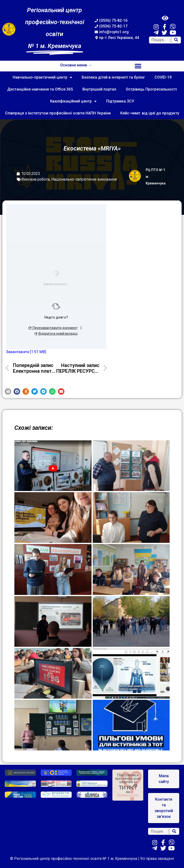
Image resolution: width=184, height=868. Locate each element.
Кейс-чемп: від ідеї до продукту (150, 113)
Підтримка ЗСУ (120, 101)
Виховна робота (35, 179)
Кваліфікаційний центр (73, 101)
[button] (138, 66)
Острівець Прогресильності (151, 89)
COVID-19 (163, 77)
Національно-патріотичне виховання (84, 179)
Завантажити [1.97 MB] (26, 352)
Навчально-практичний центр (42, 77)
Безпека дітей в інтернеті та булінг (113, 77)
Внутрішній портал (99, 89)
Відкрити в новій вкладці (56, 334)
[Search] (176, 40)
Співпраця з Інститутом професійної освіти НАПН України (58, 113)
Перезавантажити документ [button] (53, 328)
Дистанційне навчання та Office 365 (40, 89)
